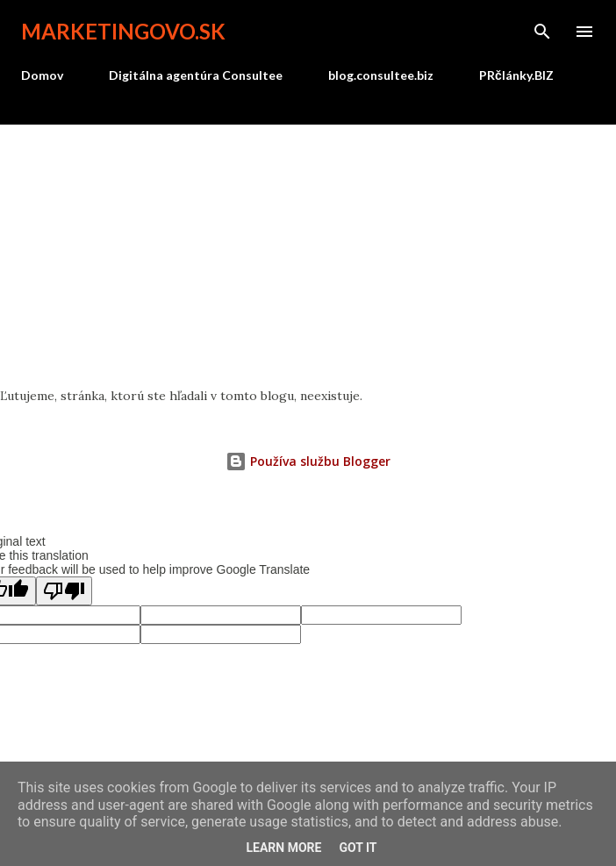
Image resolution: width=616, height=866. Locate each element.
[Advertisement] (308, 256)
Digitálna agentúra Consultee (196, 75)
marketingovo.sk (123, 31)
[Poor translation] (64, 591)
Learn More (283, 848)
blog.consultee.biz (381, 75)
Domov (42, 75)
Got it (358, 848)
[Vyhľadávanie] (542, 32)
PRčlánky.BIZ (516, 75)
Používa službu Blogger (308, 461)
